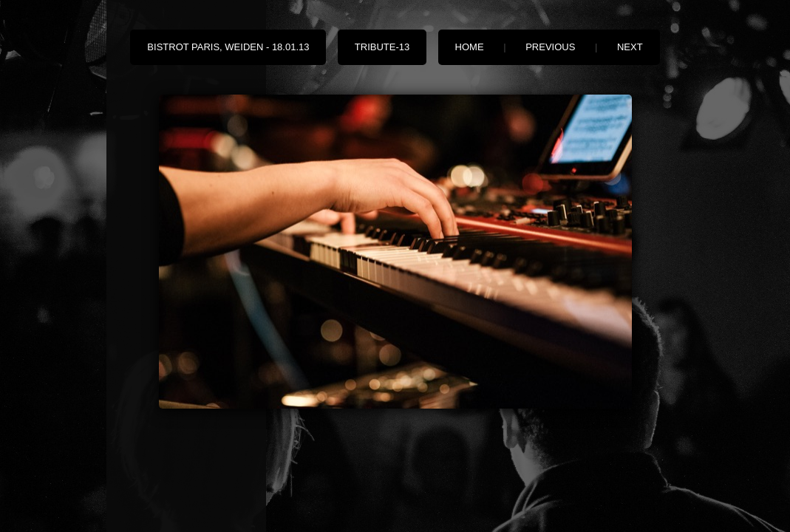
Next (630, 47)
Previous (550, 47)
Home (470, 47)
